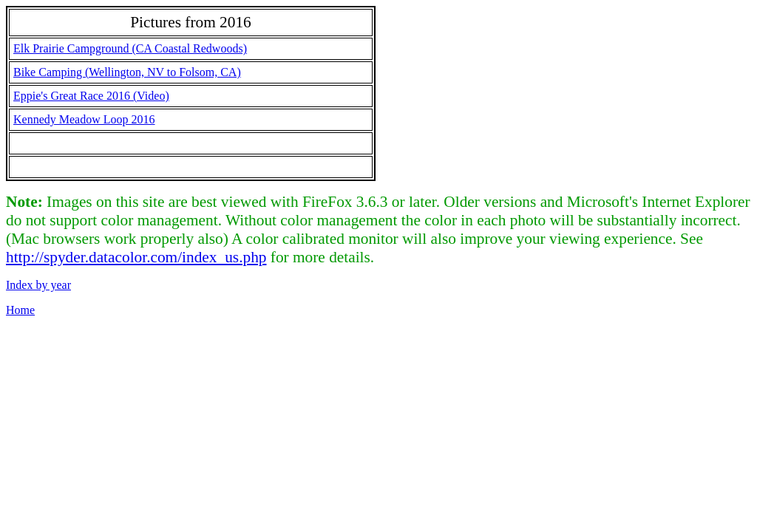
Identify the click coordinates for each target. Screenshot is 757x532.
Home (20, 310)
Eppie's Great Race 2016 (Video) (91, 96)
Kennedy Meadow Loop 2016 (84, 119)
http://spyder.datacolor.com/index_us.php (136, 257)
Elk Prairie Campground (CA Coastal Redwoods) (130, 48)
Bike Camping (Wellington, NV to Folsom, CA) (127, 72)
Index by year (38, 285)
